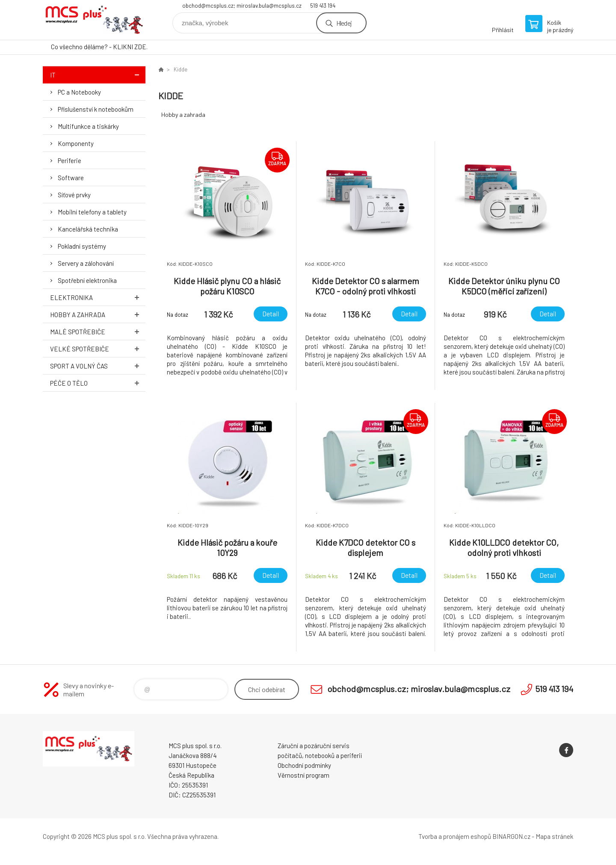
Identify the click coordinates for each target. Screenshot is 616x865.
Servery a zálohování (86, 263)
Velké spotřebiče (98, 349)
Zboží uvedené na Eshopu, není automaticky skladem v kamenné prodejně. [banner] (94, 20)
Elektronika (98, 297)
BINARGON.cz (511, 836)
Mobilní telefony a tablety (92, 212)
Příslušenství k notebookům (96, 109)
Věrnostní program (304, 775)
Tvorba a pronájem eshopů (455, 836)
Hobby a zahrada (98, 314)
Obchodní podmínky (304, 765)
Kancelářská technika (88, 229)
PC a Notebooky (79, 92)
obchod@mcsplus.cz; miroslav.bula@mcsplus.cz (242, 6)
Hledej (344, 23)
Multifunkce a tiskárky (88, 126)
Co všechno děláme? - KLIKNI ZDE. (99, 47)
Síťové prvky (74, 195)
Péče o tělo (98, 383)
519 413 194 (323, 6)
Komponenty (76, 143)
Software (71, 178)
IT (98, 75)
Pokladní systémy (82, 246)
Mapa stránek (554, 836)
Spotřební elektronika (87, 280)
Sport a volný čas (98, 366)
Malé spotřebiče (98, 331)
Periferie (70, 161)
